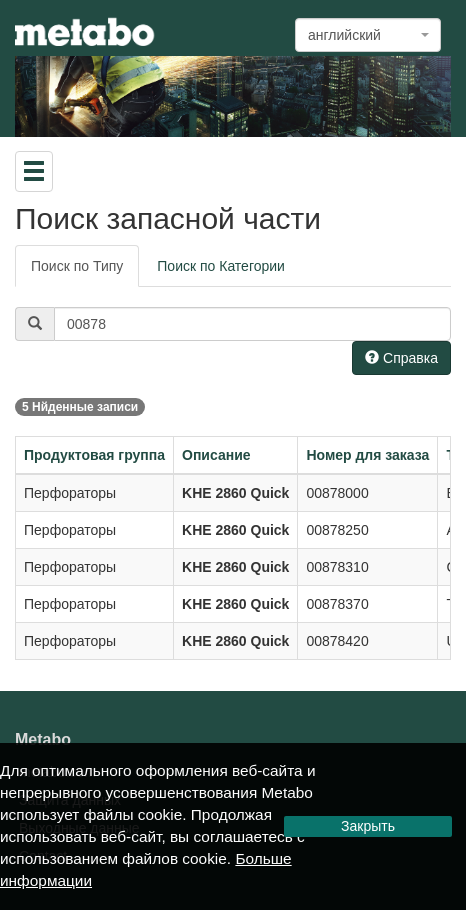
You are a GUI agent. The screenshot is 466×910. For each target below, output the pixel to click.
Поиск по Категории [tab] (221, 266)
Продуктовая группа (94, 455)
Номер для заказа (367, 455)
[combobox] (368, 35)
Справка (401, 358)
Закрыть (368, 826)
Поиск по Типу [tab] (77, 266)
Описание (216, 455)
